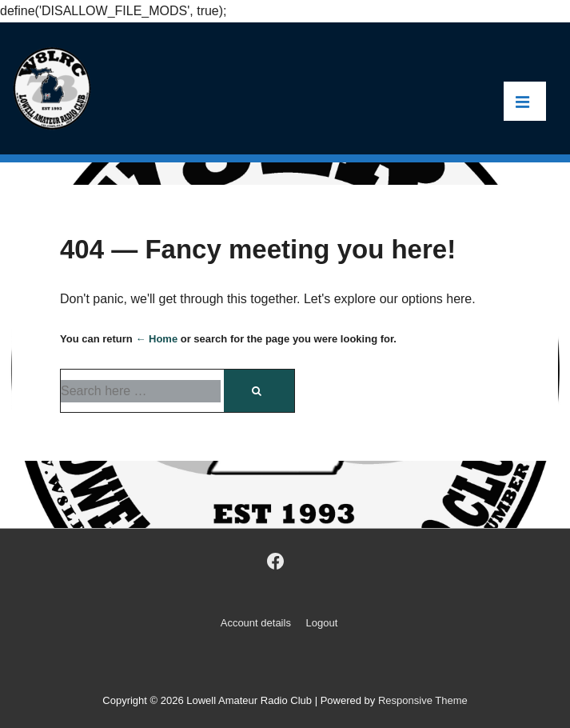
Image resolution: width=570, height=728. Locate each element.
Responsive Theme (423, 700)
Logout (322, 623)
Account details (256, 623)
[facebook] (275, 562)
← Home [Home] (156, 339)
